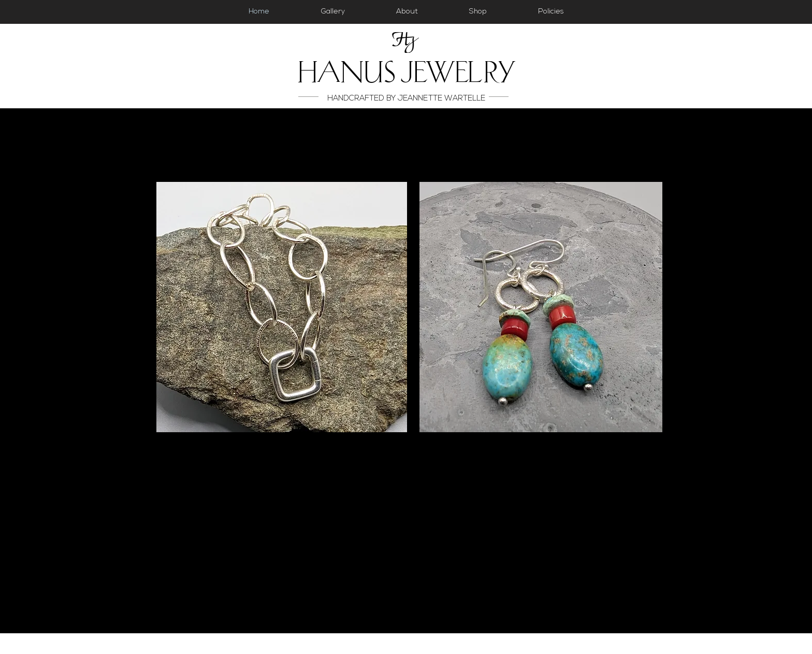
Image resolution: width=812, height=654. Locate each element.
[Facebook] (792, 166)
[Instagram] (792, 191)
